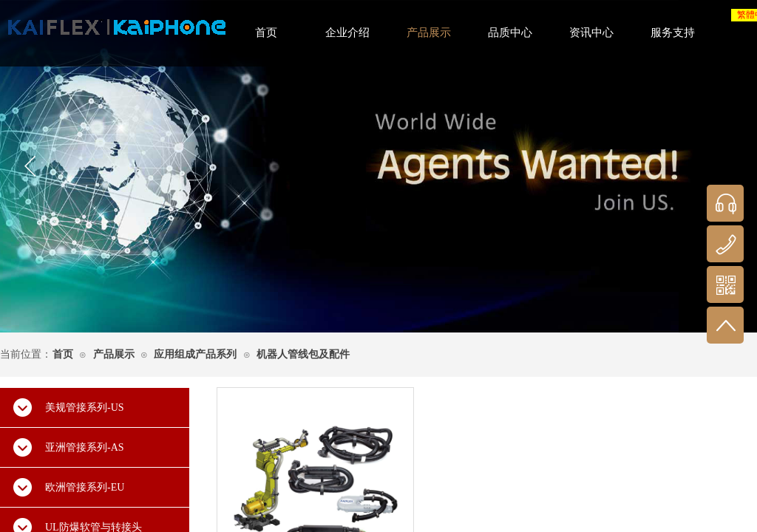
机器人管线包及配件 (303, 354)
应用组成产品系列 (195, 354)
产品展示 (114, 354)
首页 (63, 354)
